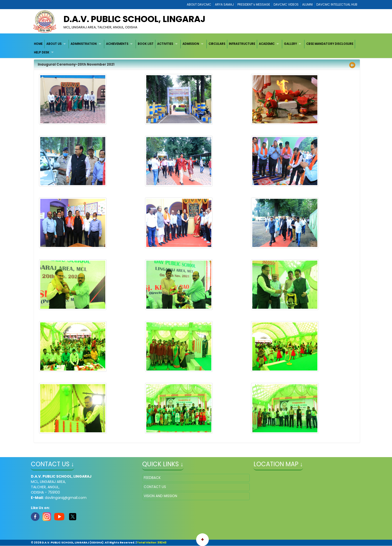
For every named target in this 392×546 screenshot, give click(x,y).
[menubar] (196, 48)
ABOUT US (54, 44)
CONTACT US (155, 487)
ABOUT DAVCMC (199, 4)
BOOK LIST (146, 44)
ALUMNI (307, 4)
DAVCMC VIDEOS (286, 4)
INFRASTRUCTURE (242, 44)
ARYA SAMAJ (224, 4)
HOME (38, 44)
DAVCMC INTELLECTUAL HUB (337, 4)
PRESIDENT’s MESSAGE (254, 4)
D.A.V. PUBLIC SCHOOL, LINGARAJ (135, 19)
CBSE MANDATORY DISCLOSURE (330, 44)
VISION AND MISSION (160, 496)
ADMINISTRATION (84, 44)
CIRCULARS (217, 44)
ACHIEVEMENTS (117, 44)
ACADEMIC (267, 44)
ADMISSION (191, 44)
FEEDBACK (152, 478)
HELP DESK (42, 52)
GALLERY (290, 44)
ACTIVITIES (165, 44)
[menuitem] (38, 44)
